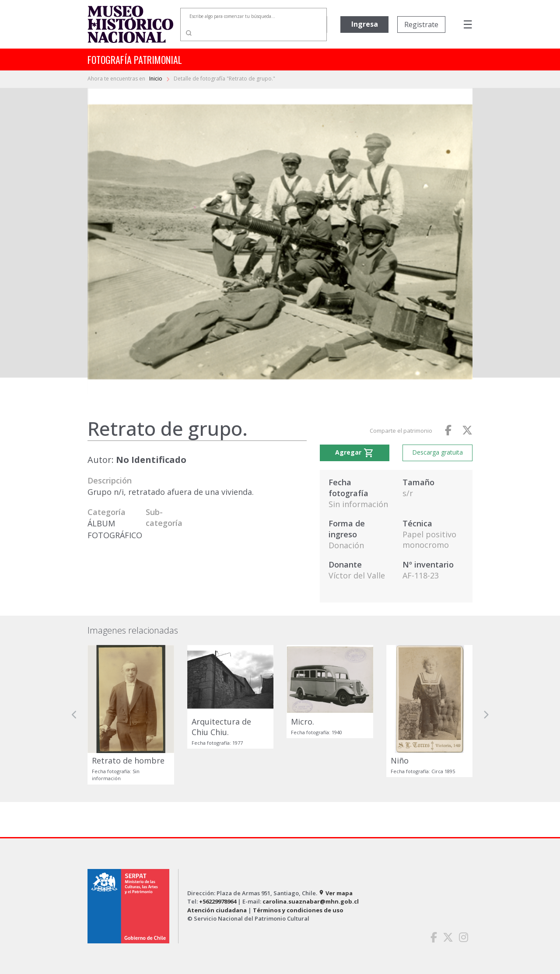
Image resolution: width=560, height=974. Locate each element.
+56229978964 (218, 901)
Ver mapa (336, 893)
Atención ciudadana (217, 910)
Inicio (156, 79)
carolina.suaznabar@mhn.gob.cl (311, 901)
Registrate (421, 25)
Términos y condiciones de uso (298, 910)
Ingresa (365, 24)
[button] (74, 715)
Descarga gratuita (437, 452)
